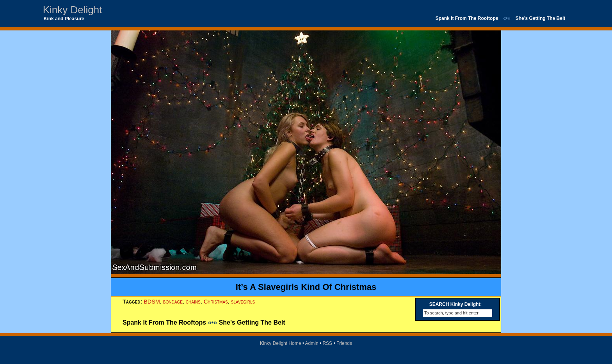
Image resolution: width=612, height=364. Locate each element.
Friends (344, 343)
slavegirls (243, 302)
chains (193, 302)
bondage (173, 302)
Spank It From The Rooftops (467, 18)
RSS (327, 343)
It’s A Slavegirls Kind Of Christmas (306, 287)
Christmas (216, 302)
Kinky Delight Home (280, 343)
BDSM (152, 302)
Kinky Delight (73, 10)
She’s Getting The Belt (541, 18)
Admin (312, 343)
